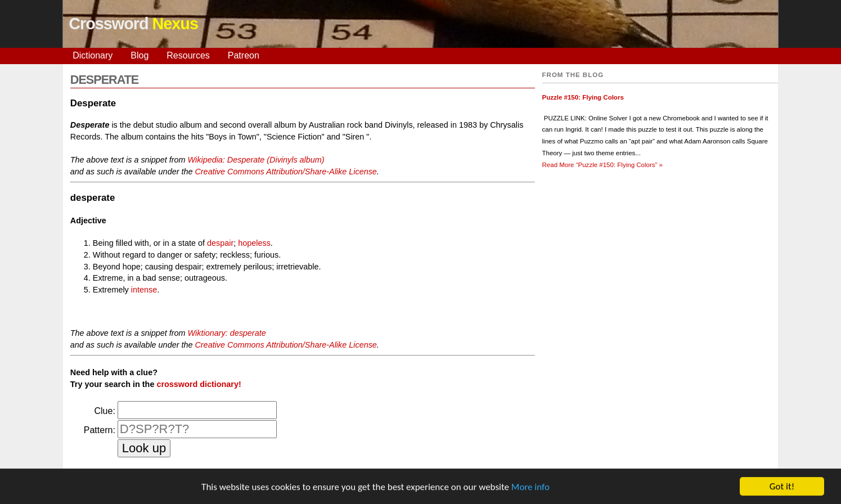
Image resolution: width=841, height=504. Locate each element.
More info (530, 488)
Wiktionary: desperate (227, 333)
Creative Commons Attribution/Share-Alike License (285, 172)
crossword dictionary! (199, 384)
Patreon (244, 55)
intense (144, 290)
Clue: (104, 411)
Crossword (133, 24)
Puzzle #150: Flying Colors (583, 97)
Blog (140, 55)
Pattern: (100, 430)
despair (220, 243)
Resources (188, 55)
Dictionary (93, 55)
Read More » (602, 165)
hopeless (254, 243)
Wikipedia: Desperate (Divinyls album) (256, 160)
